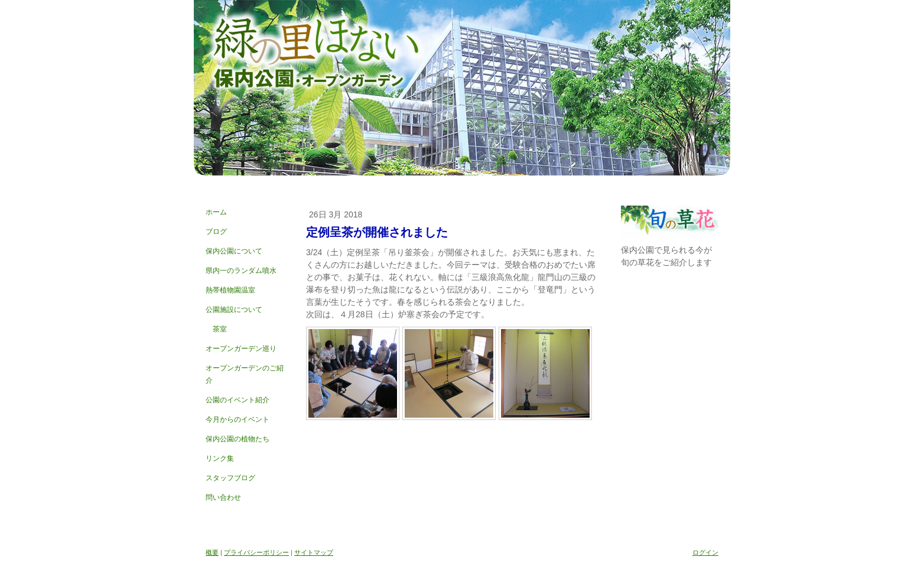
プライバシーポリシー (256, 552)
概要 (212, 552)
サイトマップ (314, 552)
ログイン (705, 552)
